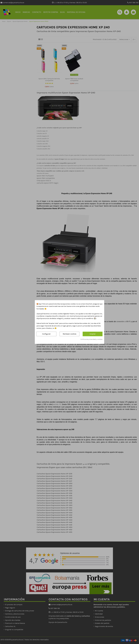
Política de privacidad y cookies (91, 339)
